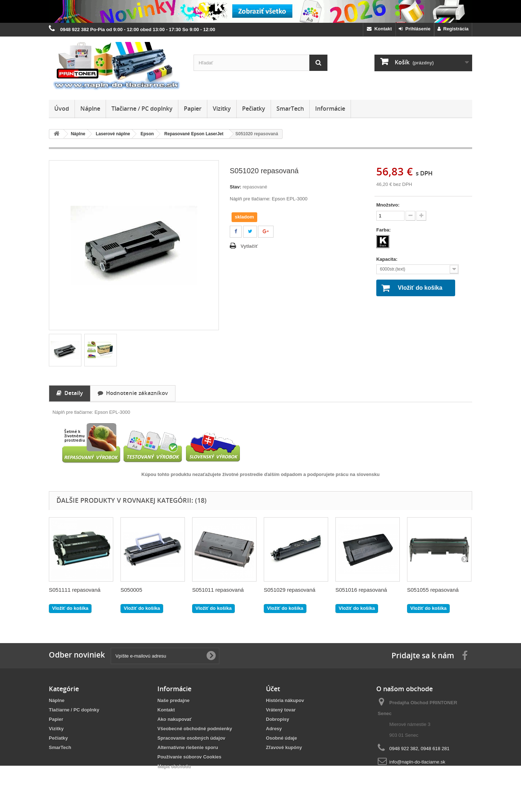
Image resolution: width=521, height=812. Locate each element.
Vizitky (222, 109)
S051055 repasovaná (433, 590)
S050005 (131, 590)
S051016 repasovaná (361, 590)
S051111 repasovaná (75, 590)
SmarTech (290, 109)
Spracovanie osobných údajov (191, 738)
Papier (193, 109)
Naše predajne (173, 700)
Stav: (236, 187)
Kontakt (379, 29)
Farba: (384, 230)
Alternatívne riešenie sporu (188, 747)
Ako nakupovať (175, 719)
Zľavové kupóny (284, 747)
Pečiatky (254, 109)
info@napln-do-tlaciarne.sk (417, 762)
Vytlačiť (249, 246)
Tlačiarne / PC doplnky (142, 109)
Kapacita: (387, 259)
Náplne (90, 109)
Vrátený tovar (281, 710)
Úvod (62, 109)
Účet (273, 689)
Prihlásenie (415, 29)
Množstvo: (388, 205)
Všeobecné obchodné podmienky (195, 729)
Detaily (70, 393)
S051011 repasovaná (218, 590)
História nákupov (285, 700)
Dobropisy (278, 719)
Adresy (274, 729)
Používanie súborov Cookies (189, 757)
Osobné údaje (281, 738)
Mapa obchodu (174, 766)
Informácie (330, 109)
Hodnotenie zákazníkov (133, 393)
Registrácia (453, 29)
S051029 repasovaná (290, 590)
